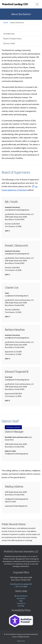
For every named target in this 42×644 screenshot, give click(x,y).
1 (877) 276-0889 (21, 587)
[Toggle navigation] (37, 4)
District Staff (9, 43)
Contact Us (21, 603)
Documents (21, 598)
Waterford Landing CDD (15, 4)
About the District (21, 596)
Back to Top (21, 641)
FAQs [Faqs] (21, 601)
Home (6, 22)
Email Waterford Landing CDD (21, 584)
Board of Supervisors (12, 39)
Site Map (21, 606)
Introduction (9, 34)
